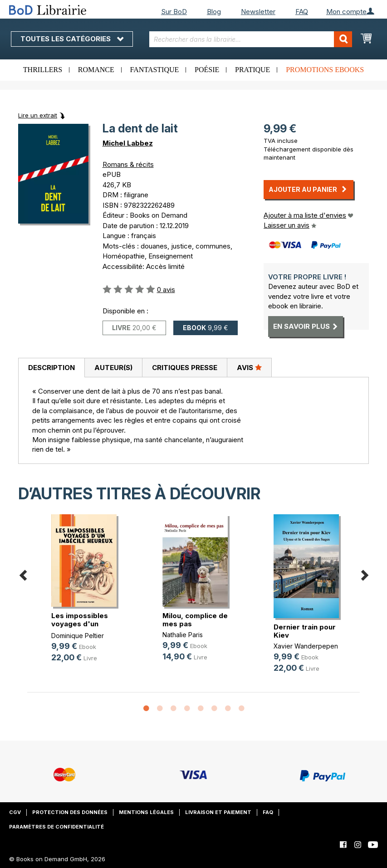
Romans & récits (128, 164)
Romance (96, 70)
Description (51, 368)
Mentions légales (146, 812)
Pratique (252, 70)
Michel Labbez (128, 143)
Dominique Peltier (78, 636)
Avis (249, 367)
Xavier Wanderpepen (306, 646)
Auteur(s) (113, 368)
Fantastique (155, 70)
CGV (15, 812)
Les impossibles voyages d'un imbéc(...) (80, 624)
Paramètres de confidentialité (56, 827)
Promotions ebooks (325, 70)
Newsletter (258, 12)
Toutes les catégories (72, 39)
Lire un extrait (38, 115)
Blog (214, 12)
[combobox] (251, 39)
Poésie (207, 70)
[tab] (51, 368)
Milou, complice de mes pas (195, 620)
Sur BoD (174, 12)
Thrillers (43, 70)
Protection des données (70, 812)
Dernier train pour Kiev (305, 631)
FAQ (302, 12)
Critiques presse (185, 368)
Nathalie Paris (183, 635)
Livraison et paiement (218, 812)
